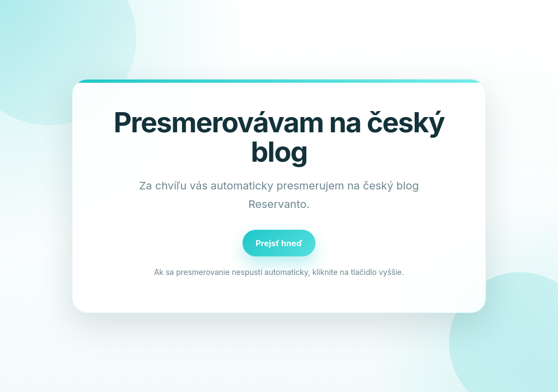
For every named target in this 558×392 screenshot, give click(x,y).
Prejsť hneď (279, 243)
